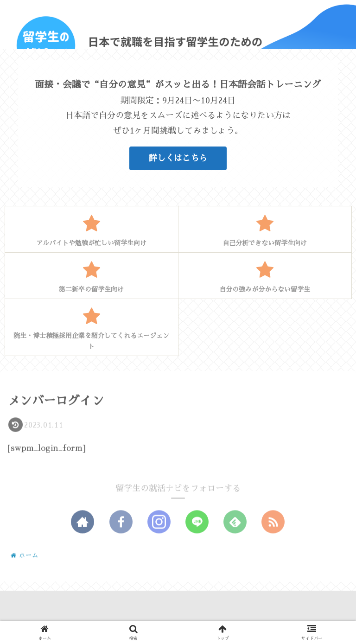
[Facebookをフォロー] (121, 523)
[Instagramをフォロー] (159, 523)
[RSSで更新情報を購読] (273, 523)
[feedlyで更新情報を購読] (235, 523)
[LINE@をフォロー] (197, 523)
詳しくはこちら (178, 158)
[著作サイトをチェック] (83, 523)
